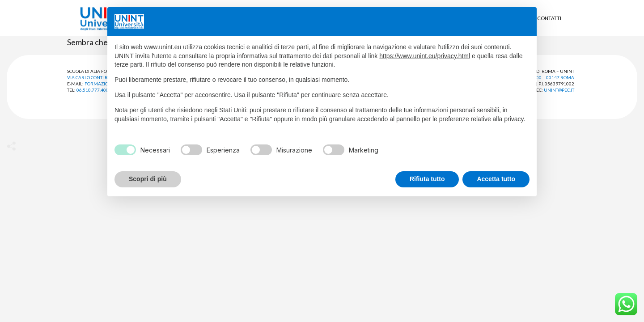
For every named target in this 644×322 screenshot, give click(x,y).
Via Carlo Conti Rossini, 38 (98, 77)
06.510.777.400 (93, 90)
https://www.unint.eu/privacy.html (425, 56)
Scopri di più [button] (148, 179)
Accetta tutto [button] (496, 179)
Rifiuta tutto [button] (427, 179)
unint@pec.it (559, 90)
